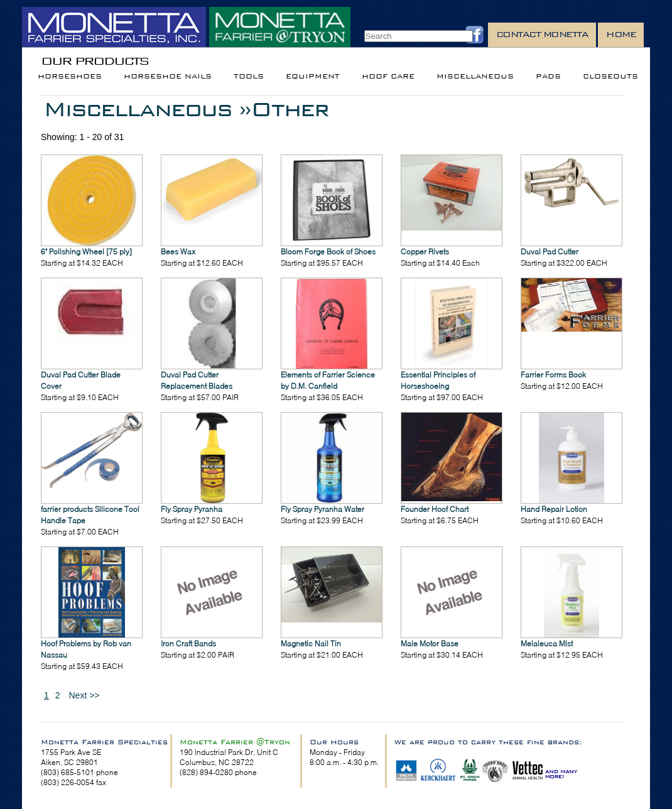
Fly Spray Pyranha (192, 509)
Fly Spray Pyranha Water (322, 509)
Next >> (84, 695)
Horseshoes (70, 76)
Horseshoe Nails (168, 76)
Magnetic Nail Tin (311, 643)
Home (621, 34)
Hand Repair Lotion (554, 509)
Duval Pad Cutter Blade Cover (81, 380)
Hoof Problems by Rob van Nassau (86, 649)
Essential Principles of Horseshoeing (438, 380)
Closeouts (610, 76)
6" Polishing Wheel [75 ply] (86, 252)
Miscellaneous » (147, 109)
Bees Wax (178, 252)
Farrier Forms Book (553, 375)
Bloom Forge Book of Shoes (328, 252)
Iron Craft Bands (188, 643)
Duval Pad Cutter (550, 252)
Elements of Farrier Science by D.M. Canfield (328, 380)
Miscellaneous (475, 76)
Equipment (313, 76)
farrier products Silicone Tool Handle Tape (90, 515)
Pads (548, 76)
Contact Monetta (542, 34)
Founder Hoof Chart (435, 509)
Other (290, 109)
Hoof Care (388, 76)
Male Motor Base (430, 643)
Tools (249, 76)
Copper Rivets (425, 252)
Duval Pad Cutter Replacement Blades (197, 380)
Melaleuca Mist (547, 643)
